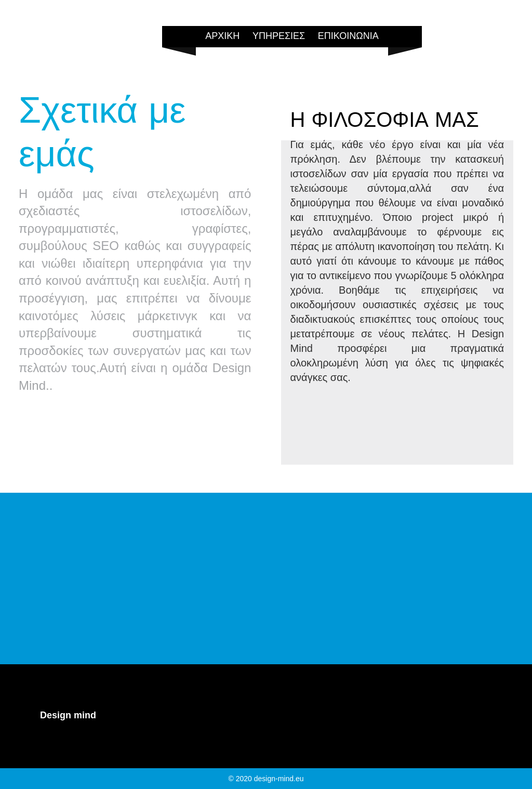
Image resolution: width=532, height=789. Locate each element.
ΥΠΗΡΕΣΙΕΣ (279, 36)
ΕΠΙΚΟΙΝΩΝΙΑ (348, 36)
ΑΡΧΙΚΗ (222, 36)
